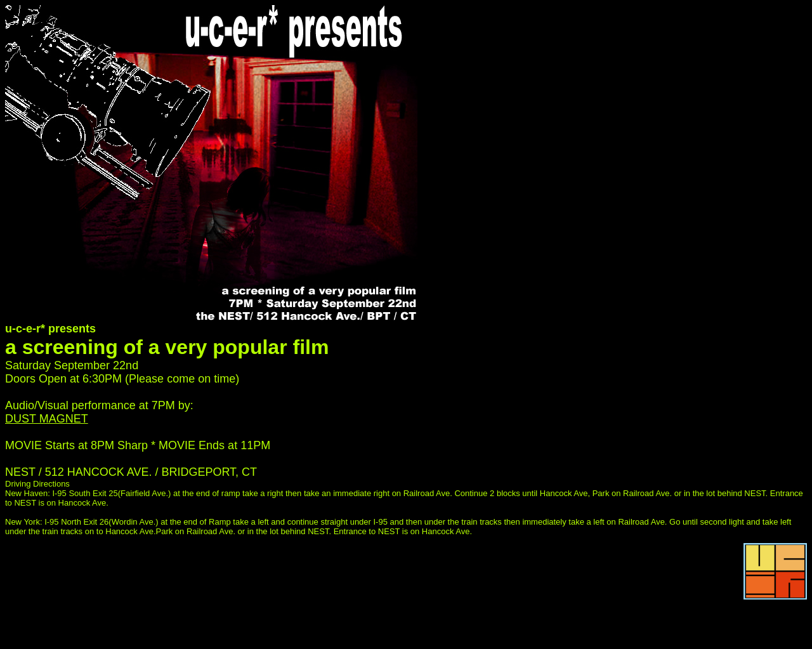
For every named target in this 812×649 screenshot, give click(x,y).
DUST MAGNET (47, 419)
